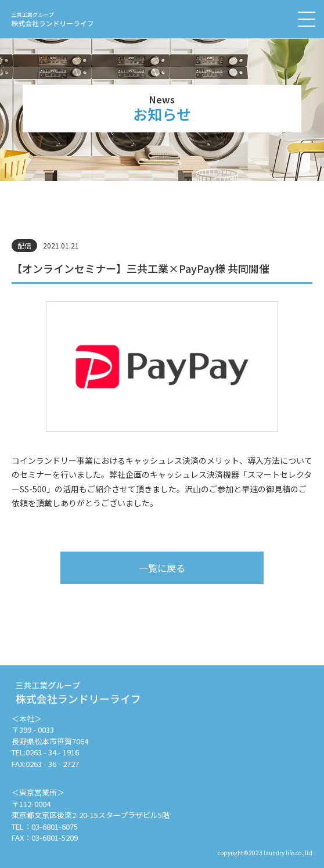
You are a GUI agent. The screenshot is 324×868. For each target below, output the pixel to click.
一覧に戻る (162, 568)
